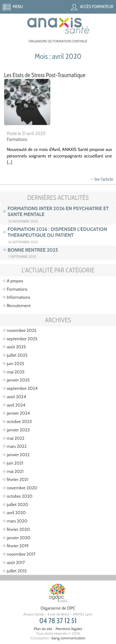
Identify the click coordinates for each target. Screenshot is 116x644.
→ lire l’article (101, 179)
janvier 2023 (18, 430)
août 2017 (16, 562)
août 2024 (16, 397)
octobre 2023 (19, 421)
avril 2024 (16, 405)
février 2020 (18, 529)
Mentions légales (69, 629)
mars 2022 (17, 446)
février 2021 (18, 479)
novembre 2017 (21, 554)
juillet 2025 (17, 355)
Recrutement (19, 306)
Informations (19, 297)
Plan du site (43, 629)
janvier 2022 (18, 455)
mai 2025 (16, 372)
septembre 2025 (22, 339)
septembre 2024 (22, 388)
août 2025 (16, 347)
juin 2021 (15, 463)
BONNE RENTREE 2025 (33, 250)
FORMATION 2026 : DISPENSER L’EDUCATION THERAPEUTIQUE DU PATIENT (58, 232)
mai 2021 (15, 471)
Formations (17, 139)
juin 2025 (15, 364)
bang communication (69, 638)
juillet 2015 (17, 571)
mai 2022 (16, 438)
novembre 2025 (22, 330)
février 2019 (18, 546)
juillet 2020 (17, 505)
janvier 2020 (19, 538)
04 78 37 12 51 (58, 621)
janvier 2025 (18, 380)
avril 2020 (16, 513)
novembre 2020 (22, 488)
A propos (15, 281)
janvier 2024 (18, 413)
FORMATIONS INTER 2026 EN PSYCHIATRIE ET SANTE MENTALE (58, 211)
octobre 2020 (20, 496)
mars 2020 (17, 521)
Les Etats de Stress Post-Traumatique (45, 75)
